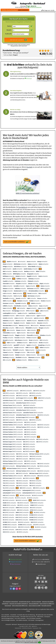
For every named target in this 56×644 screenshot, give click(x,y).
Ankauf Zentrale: (38, 559)
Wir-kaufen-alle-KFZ (46, 605)
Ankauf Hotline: (37, 561)
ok (39, 642)
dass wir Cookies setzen (31, 642)
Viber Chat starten (16, 564)
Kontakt (29, 167)
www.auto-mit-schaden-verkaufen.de (19, 603)
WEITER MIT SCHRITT (19, 40)
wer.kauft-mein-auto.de (25, 601)
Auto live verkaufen (36, 601)
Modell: (9, 30)
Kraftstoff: (8, 34)
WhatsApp (29, 82)
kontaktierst (23, 207)
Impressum (35, 628)
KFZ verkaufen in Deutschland (10, 601)
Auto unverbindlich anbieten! (17, 241)
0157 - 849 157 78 (32, 6)
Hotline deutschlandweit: (15, 10)
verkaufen (12, 261)
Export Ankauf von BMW (35, 605)
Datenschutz (18, 628)
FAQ (40, 628)
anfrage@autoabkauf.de (35, 7)
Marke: (9, 26)
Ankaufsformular (41, 564)
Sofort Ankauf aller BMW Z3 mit (20, 605)
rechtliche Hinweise (27, 628)
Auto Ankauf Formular (27, 80)
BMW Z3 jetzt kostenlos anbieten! (28, 193)
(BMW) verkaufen (13, 390)
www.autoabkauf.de (34, 603)
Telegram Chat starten (16, 561)
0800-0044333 (46, 559)
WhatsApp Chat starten (16, 559)
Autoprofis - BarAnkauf (33, 3)
